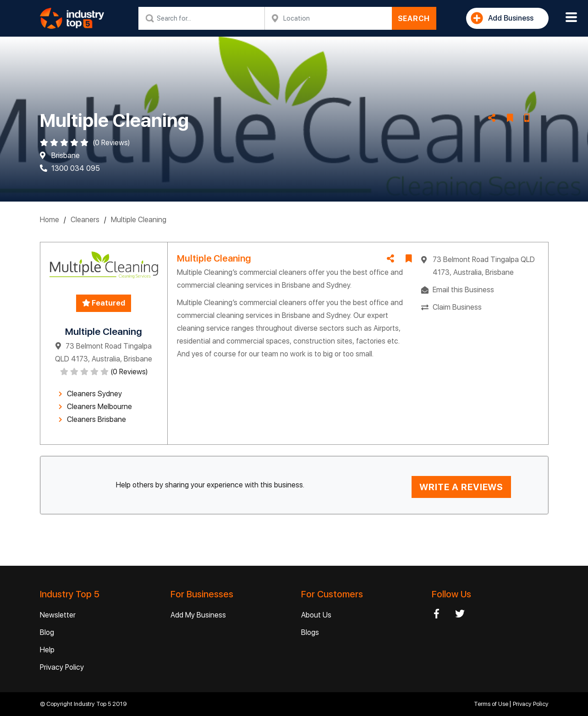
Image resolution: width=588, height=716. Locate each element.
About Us (316, 615)
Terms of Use (492, 704)
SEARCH (414, 19)
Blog (47, 632)
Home (49, 220)
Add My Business (198, 615)
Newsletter (58, 615)
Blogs (310, 632)
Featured (104, 303)
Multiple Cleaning (139, 220)
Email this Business (463, 290)
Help (47, 650)
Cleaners (85, 220)
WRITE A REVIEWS (461, 487)
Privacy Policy (62, 667)
